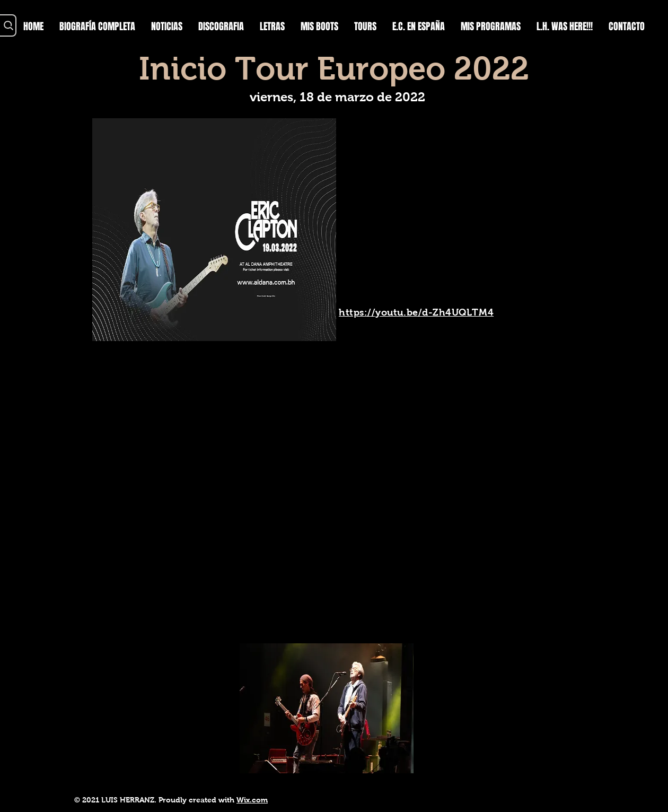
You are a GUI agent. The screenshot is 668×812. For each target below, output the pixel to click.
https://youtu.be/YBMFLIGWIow (169, 784)
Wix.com (252, 800)
